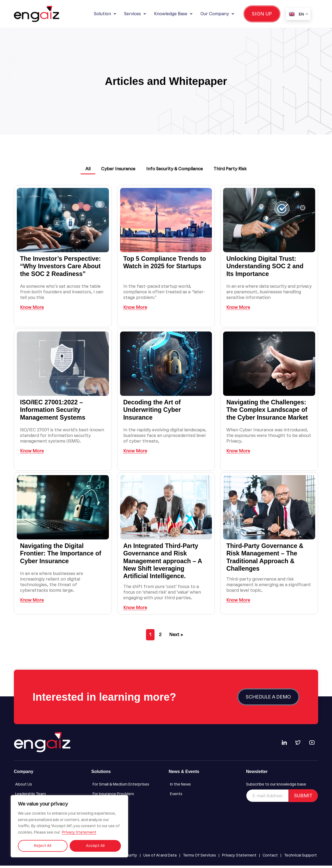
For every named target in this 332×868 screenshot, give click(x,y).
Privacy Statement (79, 832)
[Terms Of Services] (199, 858)
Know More (32, 310)
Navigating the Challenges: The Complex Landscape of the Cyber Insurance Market (268, 412)
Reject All (43, 846)
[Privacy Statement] (239, 858)
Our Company (217, 14)
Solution (105, 14)
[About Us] (50, 787)
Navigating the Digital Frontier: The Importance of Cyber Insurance (62, 556)
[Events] (205, 796)
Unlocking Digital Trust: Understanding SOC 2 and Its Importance (266, 268)
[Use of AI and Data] (160, 858)
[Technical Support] (300, 858)
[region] (69, 826)
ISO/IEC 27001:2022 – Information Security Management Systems (54, 412)
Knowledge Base (173, 14)
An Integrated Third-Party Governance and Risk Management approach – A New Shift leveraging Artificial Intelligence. (164, 563)
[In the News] (205, 787)
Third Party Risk (232, 169)
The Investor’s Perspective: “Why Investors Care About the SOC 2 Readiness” (62, 268)
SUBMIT (303, 798)
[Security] (129, 858)
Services (135, 14)
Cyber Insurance (118, 169)
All (86, 169)
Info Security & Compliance (175, 169)
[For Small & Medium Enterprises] (127, 787)
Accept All (95, 846)
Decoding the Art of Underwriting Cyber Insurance (153, 412)
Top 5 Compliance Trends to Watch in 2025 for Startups (166, 265)
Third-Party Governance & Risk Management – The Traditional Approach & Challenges (266, 559)
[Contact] (270, 858)
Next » (176, 637)
